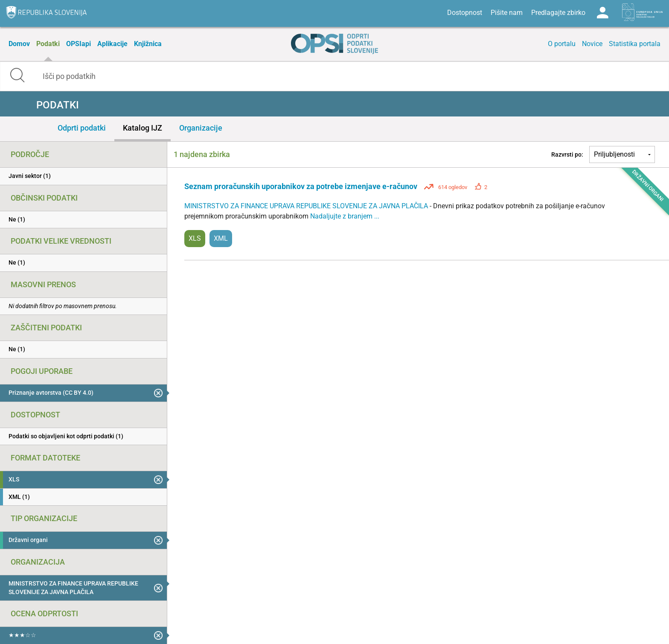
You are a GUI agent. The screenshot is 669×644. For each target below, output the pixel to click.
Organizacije (201, 128)
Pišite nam (507, 13)
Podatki (48, 44)
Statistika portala (635, 44)
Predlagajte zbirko (558, 13)
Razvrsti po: (567, 154)
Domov (19, 44)
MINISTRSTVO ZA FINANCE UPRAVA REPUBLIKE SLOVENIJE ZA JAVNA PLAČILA (307, 206)
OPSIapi (79, 44)
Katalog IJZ (143, 128)
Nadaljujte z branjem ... (345, 216)
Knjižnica (148, 44)
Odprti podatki (82, 128)
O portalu (562, 44)
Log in (602, 13)
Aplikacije (112, 44)
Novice (592, 44)
